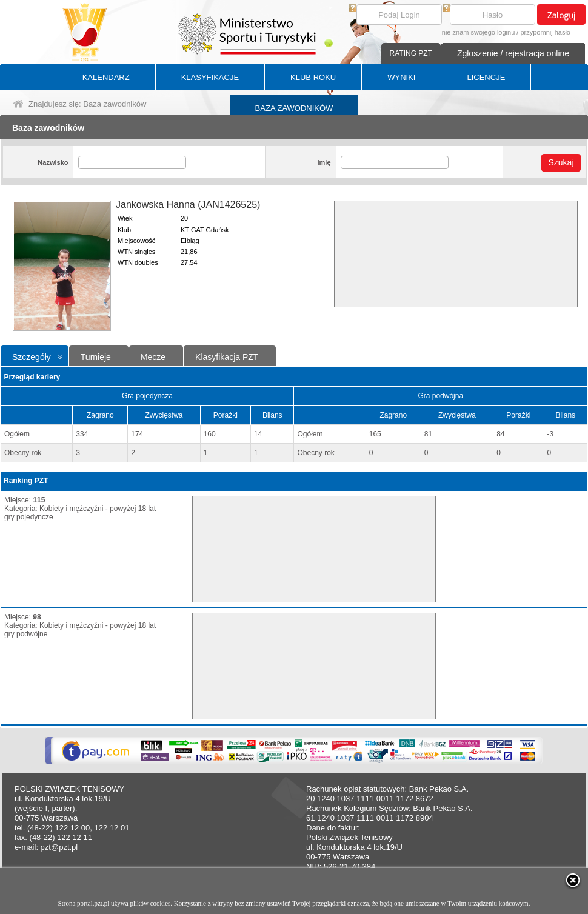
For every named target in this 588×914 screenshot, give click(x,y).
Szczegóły (32, 357)
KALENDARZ (106, 77)
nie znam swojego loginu (478, 32)
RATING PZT (411, 53)
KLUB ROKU (313, 77)
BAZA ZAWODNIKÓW (294, 108)
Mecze (153, 357)
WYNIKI (401, 77)
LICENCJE (486, 77)
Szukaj (561, 162)
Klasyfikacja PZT (227, 357)
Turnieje (96, 357)
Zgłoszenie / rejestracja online (513, 53)
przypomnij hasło (545, 32)
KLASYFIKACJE (210, 77)
